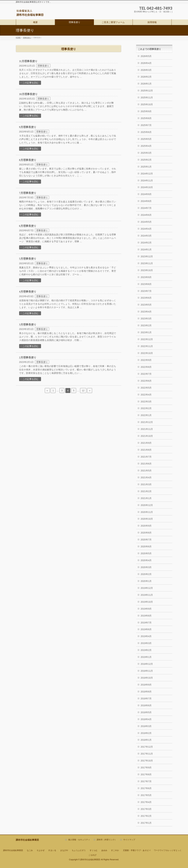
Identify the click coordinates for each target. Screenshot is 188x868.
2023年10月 (147, 270)
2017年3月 (146, 809)
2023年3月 (146, 319)
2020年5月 (146, 553)
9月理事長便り (28, 127)
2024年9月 (146, 194)
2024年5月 (146, 222)
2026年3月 (146, 70)
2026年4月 (146, 63)
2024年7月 (146, 208)
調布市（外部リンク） (107, 840)
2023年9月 (146, 277)
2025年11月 (147, 98)
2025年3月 (146, 153)
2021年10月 (147, 436)
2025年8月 (146, 118)
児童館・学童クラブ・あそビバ (137, 850)
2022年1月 (146, 415)
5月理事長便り (28, 259)
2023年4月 (146, 312)
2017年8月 (146, 774)
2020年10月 (147, 519)
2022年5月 (146, 388)
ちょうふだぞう (79, 850)
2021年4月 (146, 477)
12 (83, 391)
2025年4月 (146, 146)
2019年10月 (147, 602)
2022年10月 (147, 353)
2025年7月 (146, 125)
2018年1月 (146, 740)
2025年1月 (146, 167)
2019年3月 (146, 643)
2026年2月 (146, 77)
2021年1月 (146, 498)
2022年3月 (146, 402)
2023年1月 (146, 332)
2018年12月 (147, 664)
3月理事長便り (28, 325)
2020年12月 (147, 505)
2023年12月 (147, 256)
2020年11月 (147, 512)
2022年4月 (146, 395)
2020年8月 (146, 533)
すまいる (52, 850)
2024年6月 (146, 215)
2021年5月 (146, 471)
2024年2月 (146, 243)
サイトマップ (129, 840)
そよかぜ (41, 850)
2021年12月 (147, 422)
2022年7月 (146, 374)
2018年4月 (146, 719)
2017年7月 (146, 781)
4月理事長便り (28, 292)
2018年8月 (146, 692)
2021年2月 (146, 491)
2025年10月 (147, 104)
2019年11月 (147, 595)
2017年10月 (147, 761)
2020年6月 (146, 546)
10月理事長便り (28, 94)
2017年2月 (146, 816)
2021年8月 (146, 450)
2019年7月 (146, 623)
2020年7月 (146, 540)
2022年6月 (146, 381)
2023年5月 (146, 305)
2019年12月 (147, 588)
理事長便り (43, 66)
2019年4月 (146, 636)
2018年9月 (146, 685)
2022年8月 (146, 367)
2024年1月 (146, 250)
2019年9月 (146, 609)
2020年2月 (146, 574)
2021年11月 (147, 429)
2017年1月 (146, 823)
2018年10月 (147, 678)
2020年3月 (146, 567)
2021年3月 (146, 484)
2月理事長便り (28, 357)
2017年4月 (146, 802)
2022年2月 (146, 408)
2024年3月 (146, 236)
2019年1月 (146, 657)
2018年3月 (146, 726)
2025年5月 (146, 139)
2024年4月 (146, 229)
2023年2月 (146, 325)
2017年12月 (147, 747)
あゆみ (104, 850)
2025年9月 (146, 111)
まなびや (64, 850)
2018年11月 (147, 671)
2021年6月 (146, 464)
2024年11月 (147, 181)
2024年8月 (146, 201)
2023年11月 (147, 263)
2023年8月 (146, 284)
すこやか (115, 850)
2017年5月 (146, 795)
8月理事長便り (28, 160)
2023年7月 (146, 291)
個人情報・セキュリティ (79, 840)
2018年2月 (146, 733)
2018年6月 (146, 705)
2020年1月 (146, 581)
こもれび (92, 855)
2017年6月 (146, 788)
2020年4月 (146, 560)
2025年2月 (146, 160)
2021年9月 (146, 443)
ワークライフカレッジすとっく (168, 850)
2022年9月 (146, 360)
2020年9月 (146, 526)
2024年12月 (147, 174)
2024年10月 (147, 187)
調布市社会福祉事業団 (13, 850)
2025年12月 (147, 91)
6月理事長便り (28, 226)
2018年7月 (146, 699)
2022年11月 (147, 346)
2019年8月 (146, 616)
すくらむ (94, 850)
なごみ (30, 850)
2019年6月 (146, 629)
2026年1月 (146, 84)
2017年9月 (146, 768)
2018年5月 (146, 712)
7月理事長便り (28, 193)
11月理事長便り (28, 61)
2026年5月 (146, 56)
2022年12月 (147, 339)
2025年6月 (146, 132)
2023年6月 (146, 298)
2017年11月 (147, 754)
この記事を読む (30, 83)
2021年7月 (146, 457)
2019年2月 (146, 650)
